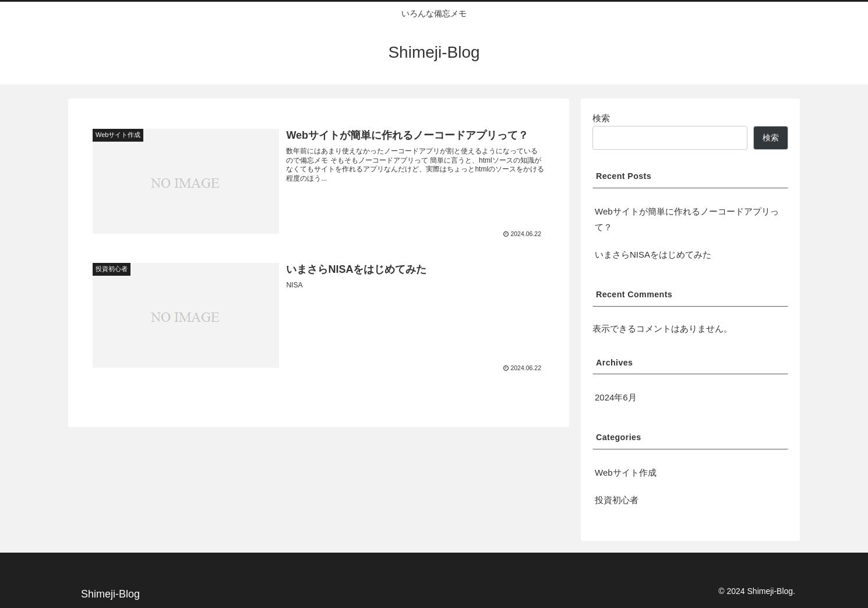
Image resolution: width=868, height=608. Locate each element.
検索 (601, 118)
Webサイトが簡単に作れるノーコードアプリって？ (687, 219)
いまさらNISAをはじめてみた (653, 254)
